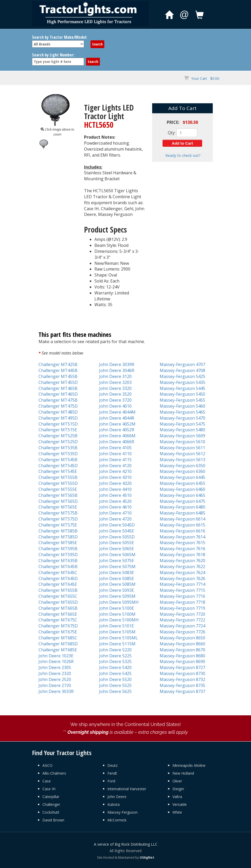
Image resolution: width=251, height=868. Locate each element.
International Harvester (127, 789)
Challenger (51, 804)
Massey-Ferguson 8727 (182, 667)
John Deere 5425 (115, 673)
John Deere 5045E (117, 531)
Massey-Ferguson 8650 (182, 638)
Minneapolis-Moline (189, 765)
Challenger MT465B (58, 388)
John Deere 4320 (115, 483)
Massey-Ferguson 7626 (182, 578)
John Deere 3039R (117, 364)
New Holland (183, 773)
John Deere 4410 (115, 489)
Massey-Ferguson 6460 (182, 489)
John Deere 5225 (115, 656)
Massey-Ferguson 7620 (182, 561)
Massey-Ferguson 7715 (182, 590)
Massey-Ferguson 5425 (182, 376)
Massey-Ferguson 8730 (182, 673)
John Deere (117, 797)
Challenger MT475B (58, 400)
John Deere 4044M (117, 412)
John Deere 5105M (117, 632)
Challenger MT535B (58, 448)
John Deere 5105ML (118, 638)
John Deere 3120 (115, 376)
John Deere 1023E (56, 656)
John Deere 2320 (55, 673)
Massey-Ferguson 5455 (182, 400)
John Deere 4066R (117, 442)
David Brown (53, 820)
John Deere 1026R (56, 661)
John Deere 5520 (115, 679)
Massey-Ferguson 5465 (182, 412)
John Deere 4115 (115, 460)
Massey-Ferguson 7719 (182, 608)
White (177, 812)
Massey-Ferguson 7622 (182, 567)
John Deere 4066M (117, 436)
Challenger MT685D (58, 644)
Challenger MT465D (58, 394)
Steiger (178, 789)
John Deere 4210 (115, 471)
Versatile (180, 804)
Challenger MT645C (58, 573)
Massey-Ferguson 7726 (182, 632)
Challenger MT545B (58, 460)
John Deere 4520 (115, 501)
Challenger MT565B (58, 495)
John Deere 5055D (117, 537)
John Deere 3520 (115, 394)
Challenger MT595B (58, 549)
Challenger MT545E (58, 471)
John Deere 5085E (117, 578)
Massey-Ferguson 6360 (182, 471)
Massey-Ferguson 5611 (182, 448)
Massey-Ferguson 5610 (182, 442)
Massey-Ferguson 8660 (182, 644)
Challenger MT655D (58, 602)
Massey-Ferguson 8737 (182, 691)
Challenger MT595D (58, 555)
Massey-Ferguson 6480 (182, 507)
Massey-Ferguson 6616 (182, 531)
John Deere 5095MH (119, 602)
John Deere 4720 (115, 519)
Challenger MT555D (58, 483)
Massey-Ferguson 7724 (182, 626)
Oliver (177, 781)
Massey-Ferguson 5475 (182, 424)
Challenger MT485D (58, 412)
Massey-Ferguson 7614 (182, 537)
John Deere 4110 (115, 454)
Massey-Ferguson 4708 (182, 370)
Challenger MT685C (58, 638)
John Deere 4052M (117, 424)
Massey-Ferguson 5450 (182, 394)
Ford (111, 781)
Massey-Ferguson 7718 (182, 602)
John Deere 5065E (117, 549)
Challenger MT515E (58, 430)
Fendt (112, 773)
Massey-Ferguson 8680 (182, 656)
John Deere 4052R (117, 430)
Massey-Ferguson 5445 (182, 388)
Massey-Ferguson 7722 (182, 620)
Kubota (114, 804)
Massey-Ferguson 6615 (182, 525)
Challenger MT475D (58, 406)
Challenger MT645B (58, 567)
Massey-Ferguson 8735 (182, 685)
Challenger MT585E (58, 543)
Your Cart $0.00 (205, 78)
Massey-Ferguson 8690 (182, 661)
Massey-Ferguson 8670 (182, 650)
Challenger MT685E (58, 650)
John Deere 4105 (115, 448)
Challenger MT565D (58, 501)
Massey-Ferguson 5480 (182, 430)
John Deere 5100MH (119, 620)
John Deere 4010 (115, 406)
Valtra (177, 797)
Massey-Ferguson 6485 (182, 513)
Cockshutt (51, 812)
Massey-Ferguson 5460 (182, 406)
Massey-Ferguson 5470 (182, 418)
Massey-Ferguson (123, 812)
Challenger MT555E (58, 489)
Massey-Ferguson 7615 (182, 543)
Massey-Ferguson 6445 (182, 477)
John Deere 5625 (115, 691)
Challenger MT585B (58, 531)
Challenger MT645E (58, 584)
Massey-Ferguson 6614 (182, 519)
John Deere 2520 (55, 679)
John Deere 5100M (117, 614)
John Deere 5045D (117, 525)
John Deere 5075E (117, 561)
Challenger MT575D (58, 519)
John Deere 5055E (117, 543)
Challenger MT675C (58, 620)
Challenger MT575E (58, 525)
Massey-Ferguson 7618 (182, 555)
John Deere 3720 (115, 400)
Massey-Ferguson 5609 (182, 436)
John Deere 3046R (117, 370)
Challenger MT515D (58, 424)
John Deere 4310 (115, 477)
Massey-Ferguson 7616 (182, 549)
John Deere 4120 (115, 466)
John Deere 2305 (55, 667)
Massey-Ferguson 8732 (182, 679)
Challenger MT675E (58, 632)
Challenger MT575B (58, 513)
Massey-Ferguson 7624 (182, 573)
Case (47, 781)
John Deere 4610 (115, 507)
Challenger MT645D (58, 578)
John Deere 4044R (117, 418)
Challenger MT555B (58, 477)
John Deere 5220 (115, 650)
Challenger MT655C (58, 596)
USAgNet (147, 857)
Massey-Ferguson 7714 (182, 584)
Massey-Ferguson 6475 (182, 501)
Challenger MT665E (58, 614)
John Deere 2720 (55, 685)
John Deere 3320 (115, 388)
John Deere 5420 (115, 667)
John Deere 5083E (117, 573)
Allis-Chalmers (54, 773)
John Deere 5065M (117, 555)
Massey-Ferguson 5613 (182, 460)
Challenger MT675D (58, 626)
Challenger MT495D (58, 418)
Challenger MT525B (58, 436)
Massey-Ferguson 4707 (182, 364)
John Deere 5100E (117, 608)
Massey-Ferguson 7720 (182, 614)
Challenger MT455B (58, 376)
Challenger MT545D (58, 466)
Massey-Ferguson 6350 (182, 466)
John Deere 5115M (117, 644)
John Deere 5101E (117, 626)
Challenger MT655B (58, 590)
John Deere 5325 (115, 661)
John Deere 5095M (117, 596)
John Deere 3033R (56, 691)
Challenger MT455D (58, 382)
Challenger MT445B (58, 370)
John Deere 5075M (117, 567)
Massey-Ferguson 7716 (182, 596)
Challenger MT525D (58, 442)
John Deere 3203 (115, 382)
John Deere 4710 (115, 513)
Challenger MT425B (58, 364)
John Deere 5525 (115, 685)
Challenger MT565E (58, 507)
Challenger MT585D (58, 537)
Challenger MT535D (58, 454)
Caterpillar (51, 797)
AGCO (47, 765)
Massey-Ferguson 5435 (182, 382)
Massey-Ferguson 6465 (182, 495)
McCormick (117, 820)
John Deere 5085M (117, 584)
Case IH (49, 789)
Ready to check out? (183, 155)
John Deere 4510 (115, 495)
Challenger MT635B (58, 561)
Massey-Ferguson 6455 (182, 483)
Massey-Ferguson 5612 (182, 454)
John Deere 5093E (117, 590)
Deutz (112, 765)
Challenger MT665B (58, 608)
